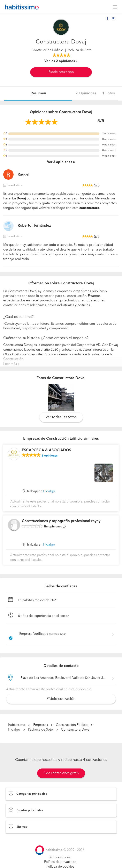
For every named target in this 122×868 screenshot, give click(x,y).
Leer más (10, 364)
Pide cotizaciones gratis (61, 773)
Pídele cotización (61, 72)
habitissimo (17, 725)
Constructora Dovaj (76, 730)
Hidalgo (49, 491)
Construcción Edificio (47, 50)
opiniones (49, 456)
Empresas (41, 725)
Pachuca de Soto (41, 730)
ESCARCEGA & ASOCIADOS (46, 450)
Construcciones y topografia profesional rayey (61, 521)
